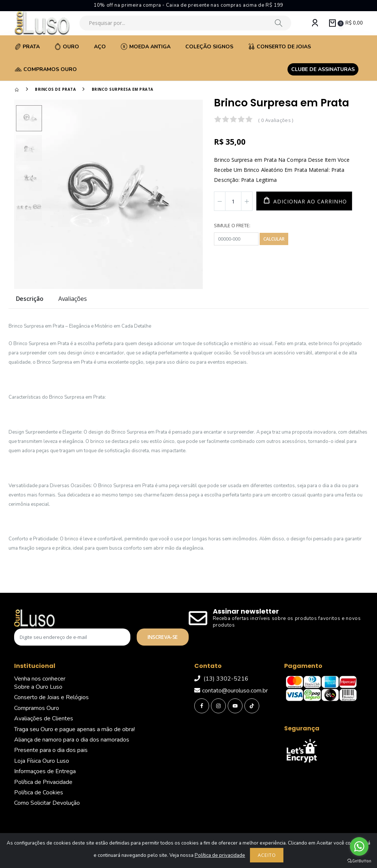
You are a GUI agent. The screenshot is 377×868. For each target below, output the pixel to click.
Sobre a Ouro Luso (38, 687)
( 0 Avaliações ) (276, 120)
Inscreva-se (162, 637)
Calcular (274, 239)
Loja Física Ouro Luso (42, 761)
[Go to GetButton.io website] (359, 861)
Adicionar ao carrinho (309, 201)
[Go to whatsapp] (359, 846)
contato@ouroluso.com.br (231, 691)
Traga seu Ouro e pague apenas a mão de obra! (74, 729)
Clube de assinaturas (323, 69)
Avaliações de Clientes (44, 718)
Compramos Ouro (46, 69)
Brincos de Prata (55, 89)
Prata (27, 47)
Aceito (267, 855)
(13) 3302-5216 (221, 679)
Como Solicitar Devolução (47, 803)
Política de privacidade (220, 855)
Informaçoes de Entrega (45, 771)
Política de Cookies (39, 793)
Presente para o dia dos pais (51, 750)
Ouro (67, 47)
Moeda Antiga (146, 47)
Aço (100, 47)
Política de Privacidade (43, 782)
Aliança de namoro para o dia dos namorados (72, 740)
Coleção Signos (209, 47)
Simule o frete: (232, 225)
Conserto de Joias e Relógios (51, 697)
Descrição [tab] (30, 299)
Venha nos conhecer (40, 679)
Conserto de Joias (279, 47)
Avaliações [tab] (73, 299)
